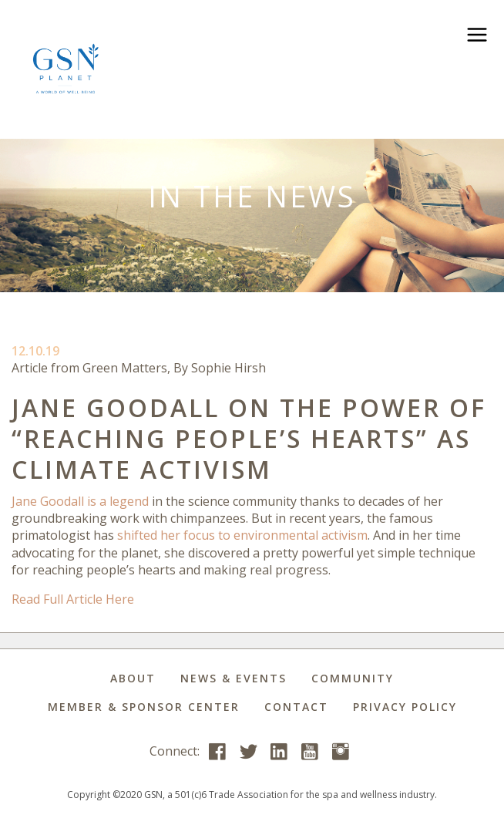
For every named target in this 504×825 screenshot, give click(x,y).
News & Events (234, 678)
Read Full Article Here (73, 599)
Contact (296, 707)
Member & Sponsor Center (144, 707)
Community (353, 678)
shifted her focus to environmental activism (242, 535)
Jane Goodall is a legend (80, 501)
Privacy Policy (405, 707)
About (133, 678)
